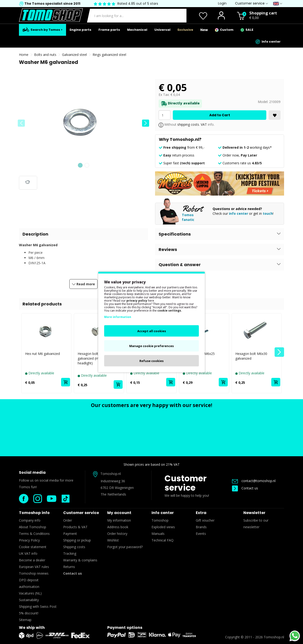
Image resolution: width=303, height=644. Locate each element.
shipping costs (188, 124)
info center (238, 213)
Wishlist (113, 540)
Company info (30, 520)
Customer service (186, 483)
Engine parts (80, 30)
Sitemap (25, 620)
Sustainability (29, 600)
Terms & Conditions (34, 534)
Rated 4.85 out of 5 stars (138, 4)
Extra (201, 513)
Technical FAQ (163, 540)
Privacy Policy (29, 540)
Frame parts (109, 30)
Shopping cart (263, 13)
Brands (201, 527)
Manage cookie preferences (151, 346)
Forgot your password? (125, 547)
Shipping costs (74, 547)
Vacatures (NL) (30, 593)
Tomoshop (160, 520)
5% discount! (29, 613)
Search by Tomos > (42, 30)
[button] (146, 123)
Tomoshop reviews (34, 573)
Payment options (125, 628)
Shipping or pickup (77, 540)
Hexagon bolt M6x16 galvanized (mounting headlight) (94, 358)
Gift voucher (205, 520)
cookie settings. (170, 311)
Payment (70, 534)
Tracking (70, 553)
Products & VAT (75, 527)
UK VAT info (28, 553)
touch (268, 213)
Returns (69, 567)
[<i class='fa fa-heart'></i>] (275, 115)
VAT (204, 124)
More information (118, 317)
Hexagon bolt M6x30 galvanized (251, 356)
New (204, 30)
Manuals (158, 534)
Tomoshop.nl (274, 637)
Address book (118, 527)
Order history (117, 534)
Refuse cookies (151, 361)
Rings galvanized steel (109, 55)
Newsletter (254, 513)
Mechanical (137, 30)
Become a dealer (32, 560)
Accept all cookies (152, 331)
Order (68, 520)
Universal (162, 30)
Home (24, 55)
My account (119, 513)
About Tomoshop (33, 527)
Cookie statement (33, 547)
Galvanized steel (74, 55)
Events (201, 534)
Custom (224, 30)
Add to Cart (220, 115)
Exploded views (163, 527)
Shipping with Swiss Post (38, 606)
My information (119, 520)
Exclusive (185, 30)
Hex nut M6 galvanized (42, 354)
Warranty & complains (80, 560)
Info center (268, 42)
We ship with (32, 628)
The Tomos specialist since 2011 (52, 4)
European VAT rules (34, 567)
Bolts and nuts (45, 55)
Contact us (245, 488)
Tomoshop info (34, 513)
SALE (247, 30)
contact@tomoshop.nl (254, 481)
